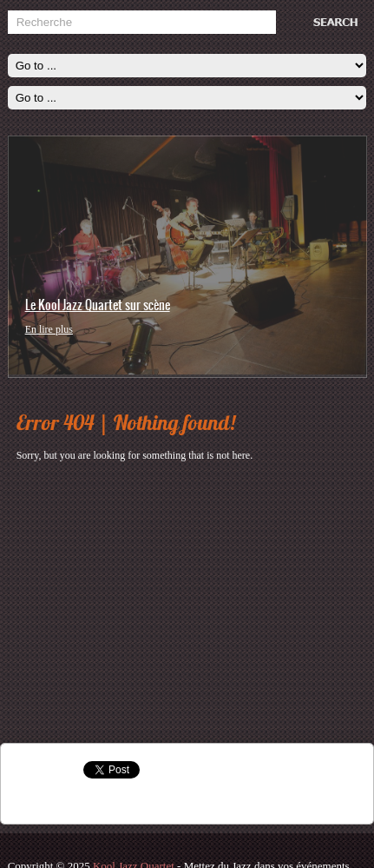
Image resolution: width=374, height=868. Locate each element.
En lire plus (49, 329)
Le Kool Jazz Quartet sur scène (98, 305)
